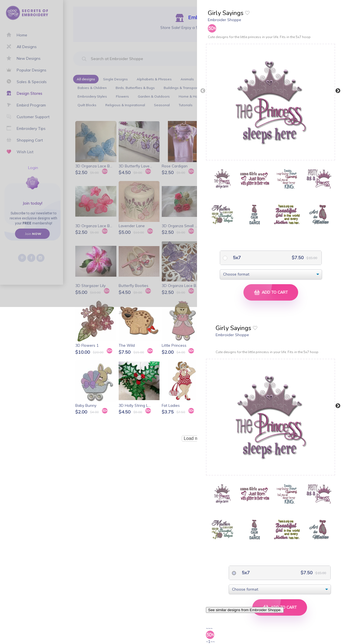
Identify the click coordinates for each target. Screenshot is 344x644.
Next (338, 91)
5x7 (236, 257)
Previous (203, 91)
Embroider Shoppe (225, 20)
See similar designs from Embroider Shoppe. (245, 610)
